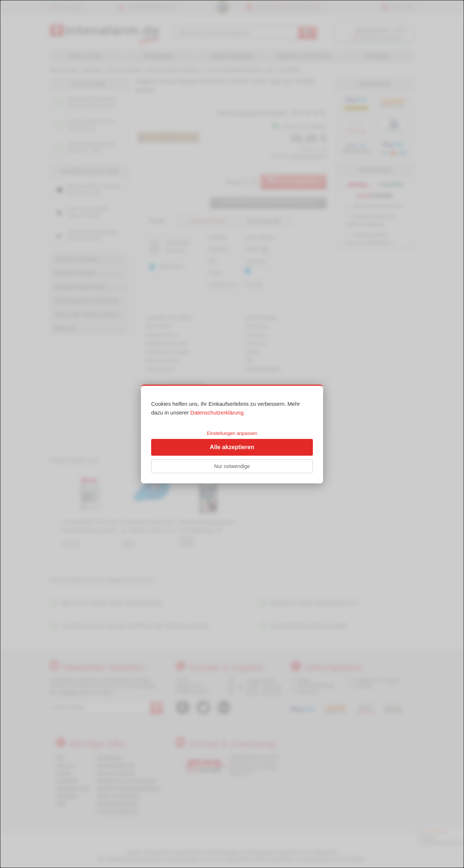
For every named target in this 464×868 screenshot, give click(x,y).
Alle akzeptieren (232, 447)
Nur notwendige (232, 466)
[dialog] (232, 434)
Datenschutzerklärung (217, 413)
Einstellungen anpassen (232, 433)
